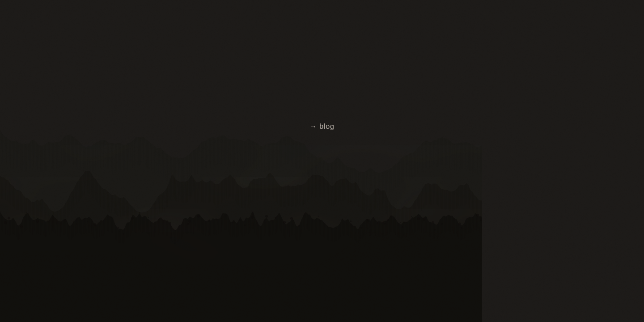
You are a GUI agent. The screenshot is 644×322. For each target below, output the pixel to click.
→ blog (322, 126)
